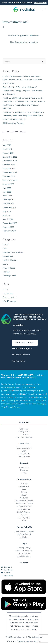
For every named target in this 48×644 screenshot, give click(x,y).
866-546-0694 (18, 361)
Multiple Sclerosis (24, 506)
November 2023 (10, 161)
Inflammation (24, 509)
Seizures (24, 498)
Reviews (24, 470)
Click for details (40, 3)
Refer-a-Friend (24, 534)
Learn (5, 264)
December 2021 (10, 208)
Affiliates (24, 537)
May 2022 (7, 192)
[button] (44, 10)
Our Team (24, 429)
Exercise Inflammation (13, 252)
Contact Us (24, 467)
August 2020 (8, 227)
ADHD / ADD (24, 518)
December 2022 (10, 172)
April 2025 (7, 149)
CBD (5, 248)
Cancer (24, 489)
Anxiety (24, 483)
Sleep (24, 495)
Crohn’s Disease (24, 512)
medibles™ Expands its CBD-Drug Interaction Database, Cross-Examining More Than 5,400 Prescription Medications (23, 116)
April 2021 (7, 215)
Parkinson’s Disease (24, 503)
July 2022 (7, 188)
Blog (24, 451)
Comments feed (10, 297)
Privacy (17, 407)
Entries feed (8, 293)
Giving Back (24, 432)
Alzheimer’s (24, 486)
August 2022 (8, 184)
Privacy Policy (24, 548)
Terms (9, 407)
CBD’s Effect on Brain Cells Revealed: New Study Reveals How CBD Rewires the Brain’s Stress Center (22, 80)
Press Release (9, 268)
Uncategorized (9, 276)
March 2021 (8, 219)
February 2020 (9, 231)
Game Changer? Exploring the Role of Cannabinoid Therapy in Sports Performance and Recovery (23, 91)
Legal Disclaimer (24, 556)
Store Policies (24, 553)
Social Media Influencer (24, 531)
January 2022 (9, 204)
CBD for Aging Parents (13, 123)
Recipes (6, 272)
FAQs (24, 473)
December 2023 (10, 157)
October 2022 (9, 176)
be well (6, 244)
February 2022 (9, 200)
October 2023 (9, 165)
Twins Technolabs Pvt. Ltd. (29, 641)
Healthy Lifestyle (10, 260)
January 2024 (9, 153)
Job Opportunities (24, 437)
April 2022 (7, 196)
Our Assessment (24, 448)
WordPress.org (9, 301)
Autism (24, 515)
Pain (24, 521)
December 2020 (10, 223)
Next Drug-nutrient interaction (24, 42)
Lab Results (24, 454)
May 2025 (7, 145)
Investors (24, 435)
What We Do (24, 457)
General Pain (8, 256)
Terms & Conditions (24, 551)
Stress (24, 492)
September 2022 (10, 180)
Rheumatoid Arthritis (24, 501)
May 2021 (7, 211)
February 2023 (9, 169)
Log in (6, 289)
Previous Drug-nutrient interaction (24, 36)
